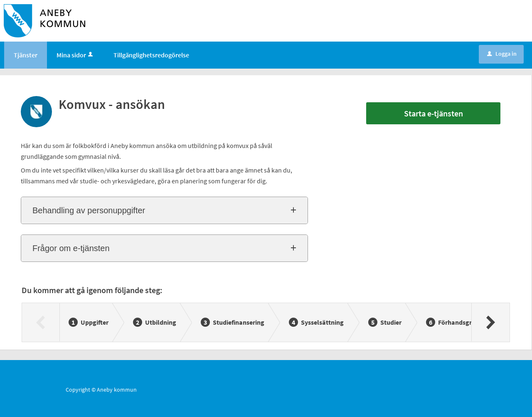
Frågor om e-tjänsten (71, 248)
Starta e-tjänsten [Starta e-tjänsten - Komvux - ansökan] (433, 113)
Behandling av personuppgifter (89, 210)
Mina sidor (75, 55)
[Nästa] (490, 322)
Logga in (502, 54)
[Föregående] (41, 322)
